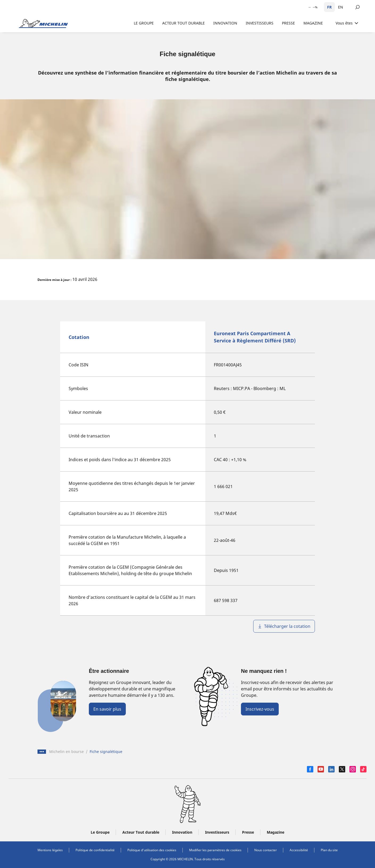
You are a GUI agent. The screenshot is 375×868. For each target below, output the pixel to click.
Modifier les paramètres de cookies (215, 850)
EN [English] (341, 7)
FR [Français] (329, 7)
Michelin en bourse (66, 752)
